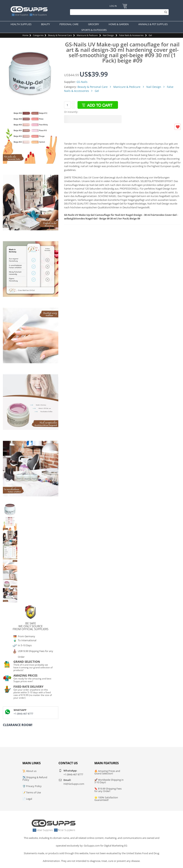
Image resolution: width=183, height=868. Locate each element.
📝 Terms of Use (32, 792)
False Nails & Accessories (131, 35)
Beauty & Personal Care (60, 35)
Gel (150, 35)
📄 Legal (27, 799)
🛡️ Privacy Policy (32, 786)
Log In (113, 6)
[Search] (118, 12)
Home (25, 35)
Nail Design (108, 35)
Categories (38, 35)
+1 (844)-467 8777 (23, 714)
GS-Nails (82, 82)
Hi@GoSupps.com (74, 784)
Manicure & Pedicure (87, 35)
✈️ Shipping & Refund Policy (35, 779)
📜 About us (29, 771)
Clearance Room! (18, 725)
